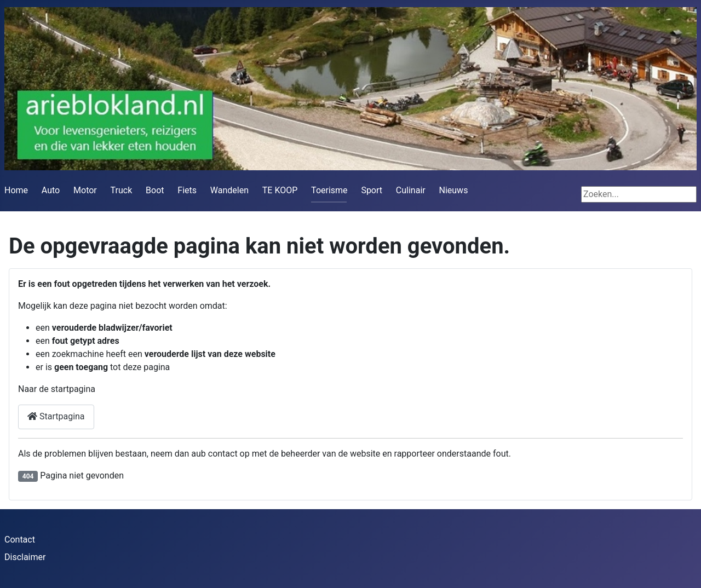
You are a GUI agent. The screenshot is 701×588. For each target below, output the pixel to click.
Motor (85, 190)
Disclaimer (25, 557)
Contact (20, 540)
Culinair (411, 190)
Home (16, 190)
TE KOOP (280, 190)
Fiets (187, 190)
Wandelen (229, 190)
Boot (155, 190)
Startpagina (56, 416)
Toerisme (329, 190)
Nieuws (454, 190)
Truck (122, 190)
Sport (372, 190)
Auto (51, 190)
